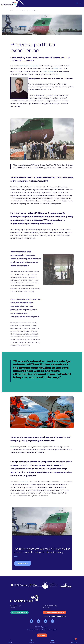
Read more (23, 563)
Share (43, 635)
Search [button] (81, 3)
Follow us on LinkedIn (46, 621)
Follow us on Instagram (53, 621)
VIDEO (16, 556)
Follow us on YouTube (38, 621)
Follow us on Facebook (31, 621)
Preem (56, 69)
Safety (13, 447)
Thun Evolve (26, 482)
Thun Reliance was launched (29, 66)
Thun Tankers (48, 71)
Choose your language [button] (77, 3)
